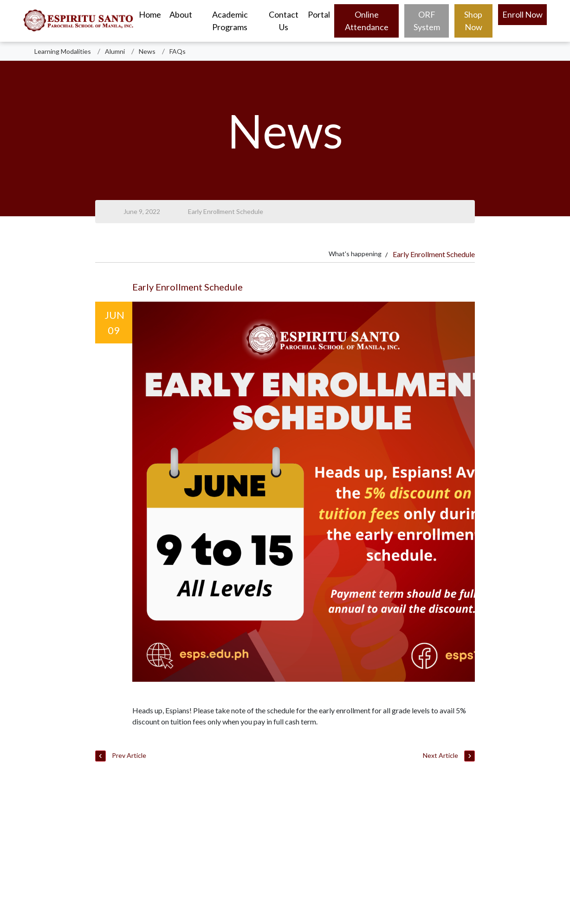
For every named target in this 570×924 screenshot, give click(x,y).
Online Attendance (367, 21)
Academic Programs (230, 21)
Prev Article (121, 756)
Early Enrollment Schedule (226, 211)
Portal (319, 14)
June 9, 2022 (142, 211)
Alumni (115, 51)
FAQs (178, 51)
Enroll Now (522, 14)
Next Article (449, 756)
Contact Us (284, 21)
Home (150, 14)
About (181, 14)
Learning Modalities (63, 51)
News (147, 51)
